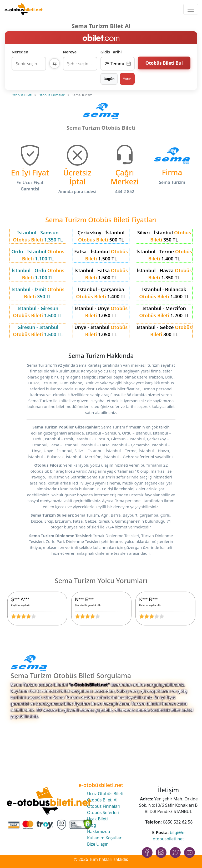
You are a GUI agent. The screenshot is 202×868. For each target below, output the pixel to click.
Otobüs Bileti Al (102, 800)
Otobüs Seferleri (103, 813)
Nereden (20, 52)
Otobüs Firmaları (52, 95)
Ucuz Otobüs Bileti (105, 794)
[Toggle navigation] (191, 9)
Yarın (127, 79)
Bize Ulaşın (98, 844)
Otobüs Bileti (22, 95)
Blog (92, 825)
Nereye (70, 52)
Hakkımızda (99, 831)
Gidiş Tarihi (111, 52)
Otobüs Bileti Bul (164, 63)
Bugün (109, 79)
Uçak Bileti (97, 819)
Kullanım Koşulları (105, 838)
